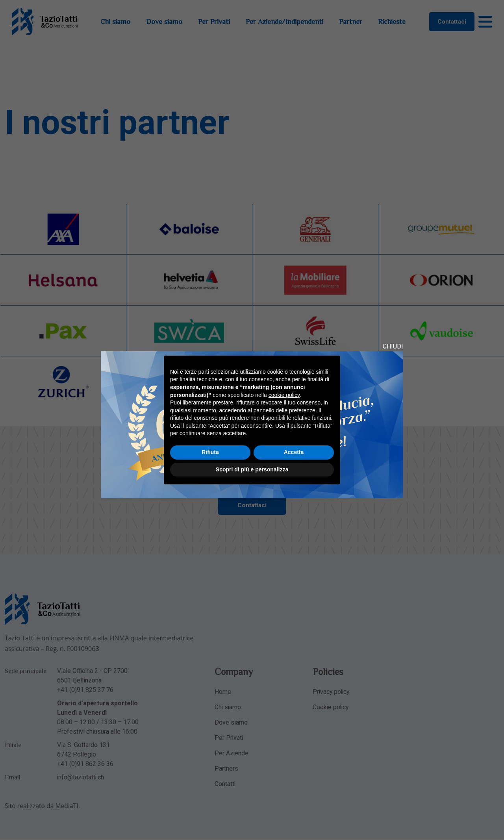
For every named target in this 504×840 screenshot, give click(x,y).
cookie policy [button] (284, 395)
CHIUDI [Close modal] (393, 346)
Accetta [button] (294, 452)
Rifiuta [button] (210, 452)
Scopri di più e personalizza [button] (252, 469)
